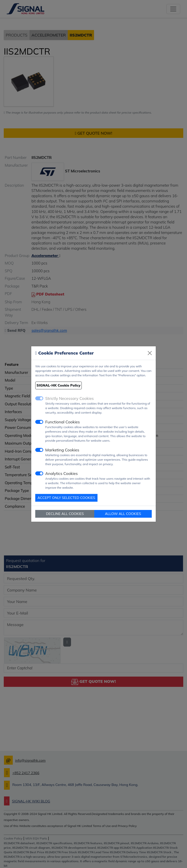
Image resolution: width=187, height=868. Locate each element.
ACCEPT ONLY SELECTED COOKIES (66, 498)
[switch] (39, 422)
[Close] (150, 353)
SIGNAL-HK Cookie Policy (58, 385)
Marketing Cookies (62, 450)
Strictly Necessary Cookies (69, 398)
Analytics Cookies (61, 473)
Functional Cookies (62, 422)
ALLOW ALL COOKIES (123, 514)
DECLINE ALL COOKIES (65, 514)
